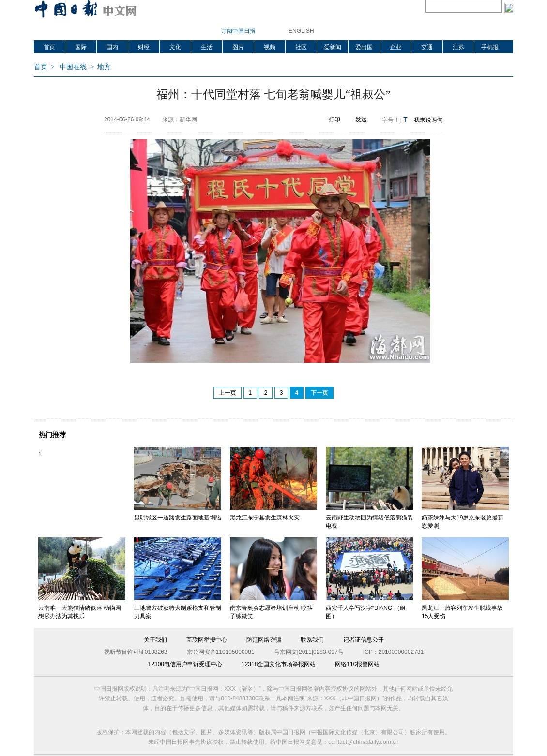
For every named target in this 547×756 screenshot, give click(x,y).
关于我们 (155, 640)
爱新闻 (333, 47)
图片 (238, 47)
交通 (427, 47)
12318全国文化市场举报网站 (279, 664)
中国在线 (73, 67)
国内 (112, 47)
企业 (395, 47)
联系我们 (312, 640)
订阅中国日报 (238, 31)
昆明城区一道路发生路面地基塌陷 (178, 518)
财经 (144, 47)
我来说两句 (428, 120)
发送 (361, 119)
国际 (81, 47)
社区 (301, 47)
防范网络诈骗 (264, 640)
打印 (334, 119)
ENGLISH (301, 31)
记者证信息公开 (364, 640)
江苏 (458, 47)
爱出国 (364, 47)
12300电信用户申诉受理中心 (185, 664)
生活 (207, 47)
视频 (270, 47)
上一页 (228, 393)
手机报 (490, 47)
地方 (104, 67)
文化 (175, 47)
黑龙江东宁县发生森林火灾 (265, 518)
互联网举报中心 (207, 640)
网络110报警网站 (357, 664)
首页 (49, 47)
